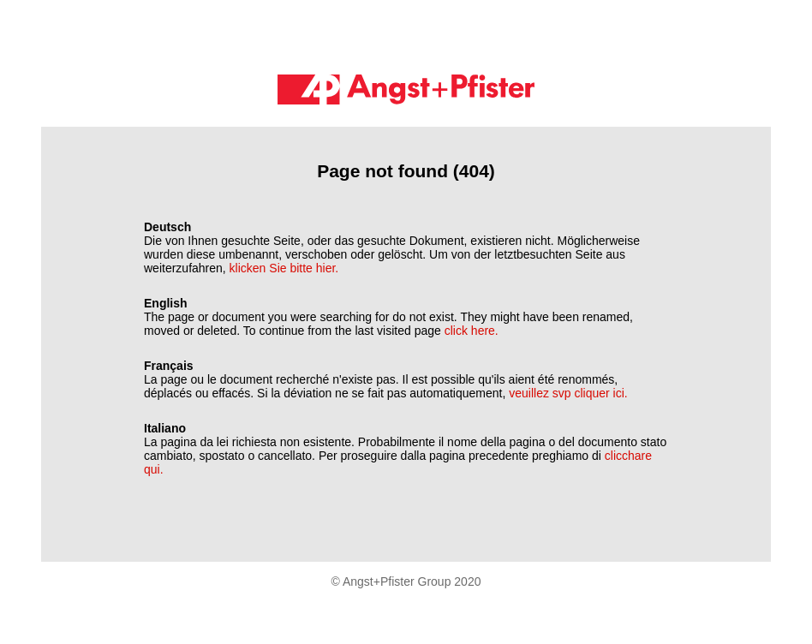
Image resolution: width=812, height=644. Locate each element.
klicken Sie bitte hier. (284, 268)
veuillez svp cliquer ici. (568, 393)
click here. (472, 331)
